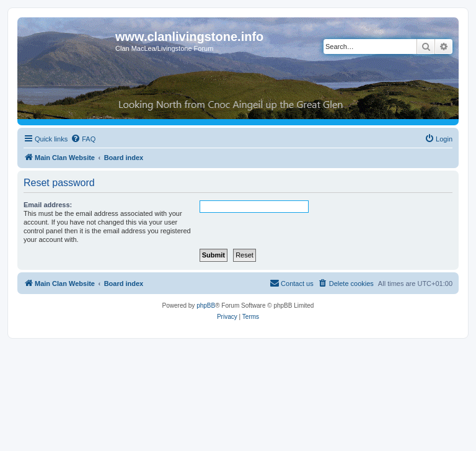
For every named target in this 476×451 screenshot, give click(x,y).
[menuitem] (83, 139)
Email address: (48, 205)
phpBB (206, 306)
